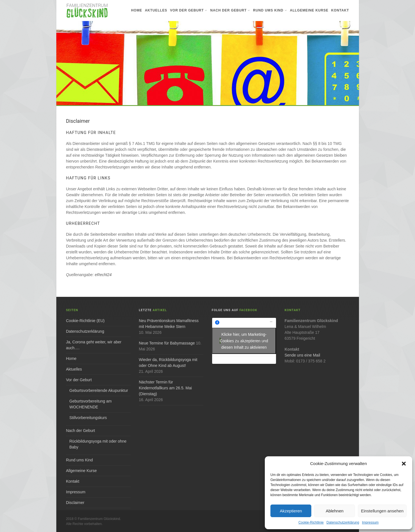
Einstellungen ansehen (382, 511)
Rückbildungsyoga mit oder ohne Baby (98, 444)
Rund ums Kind (270, 10)
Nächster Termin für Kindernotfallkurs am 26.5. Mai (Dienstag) (165, 388)
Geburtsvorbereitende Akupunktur (99, 390)
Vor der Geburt (189, 10)
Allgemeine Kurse (309, 10)
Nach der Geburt (230, 10)
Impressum (370, 522)
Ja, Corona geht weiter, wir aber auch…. (94, 345)
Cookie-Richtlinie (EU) (85, 321)
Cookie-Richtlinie (311, 522)
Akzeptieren (291, 511)
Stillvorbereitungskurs (88, 418)
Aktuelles (156, 10)
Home (137, 10)
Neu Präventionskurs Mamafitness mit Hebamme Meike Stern (169, 324)
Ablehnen (334, 511)
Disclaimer (75, 503)
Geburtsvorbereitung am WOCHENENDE (91, 404)
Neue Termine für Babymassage (167, 343)
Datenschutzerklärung (343, 522)
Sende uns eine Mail (302, 355)
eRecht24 (103, 275)
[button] (404, 464)
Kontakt (340, 10)
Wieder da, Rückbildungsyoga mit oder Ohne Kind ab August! (168, 363)
